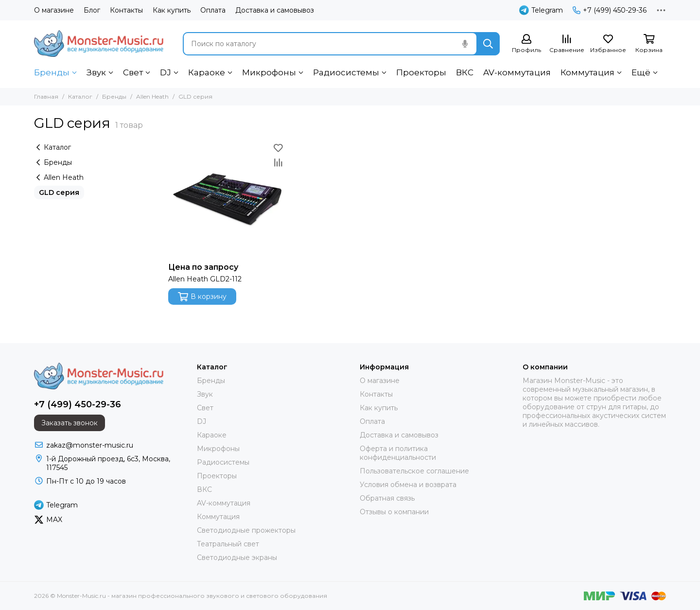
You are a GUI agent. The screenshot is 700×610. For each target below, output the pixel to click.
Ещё (641, 72)
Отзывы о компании (394, 512)
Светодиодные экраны (237, 558)
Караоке (207, 72)
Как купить (172, 10)
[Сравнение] (567, 44)
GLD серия (59, 192)
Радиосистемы (346, 72)
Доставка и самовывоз (275, 10)
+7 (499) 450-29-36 (610, 10)
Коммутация (587, 72)
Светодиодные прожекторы (246, 530)
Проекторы (421, 72)
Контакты (126, 10)
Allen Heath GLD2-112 (205, 279)
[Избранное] (608, 44)
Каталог (80, 96)
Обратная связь (387, 498)
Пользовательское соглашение (414, 471)
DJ (166, 72)
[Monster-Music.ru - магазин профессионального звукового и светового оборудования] (99, 44)
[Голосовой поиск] (465, 44)
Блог (92, 10)
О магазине (54, 10)
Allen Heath (152, 96)
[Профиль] (526, 44)
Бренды (52, 72)
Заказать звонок (70, 423)
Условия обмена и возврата (408, 485)
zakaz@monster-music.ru (90, 445)
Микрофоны (269, 72)
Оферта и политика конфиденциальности (398, 453)
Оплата (213, 10)
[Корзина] (649, 44)
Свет (133, 72)
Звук (96, 72)
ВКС (465, 72)
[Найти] (488, 44)
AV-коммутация (517, 72)
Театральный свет (228, 544)
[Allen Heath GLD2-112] (227, 199)
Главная (46, 96)
